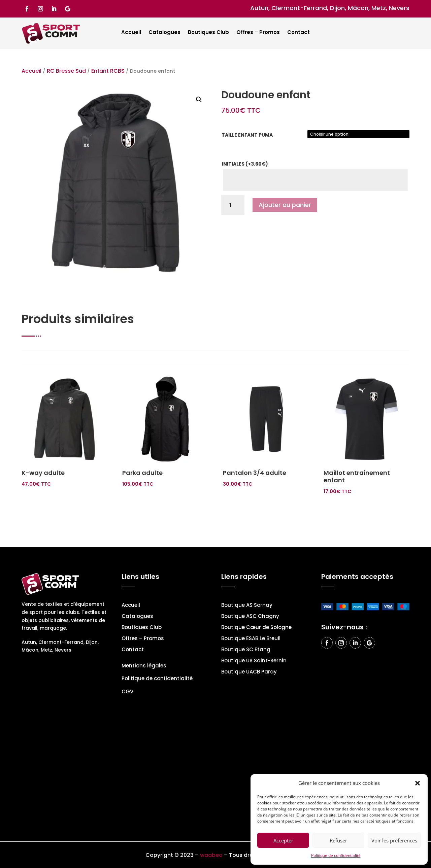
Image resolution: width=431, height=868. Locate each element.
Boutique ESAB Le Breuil (251, 639)
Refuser (338, 840)
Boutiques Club (208, 33)
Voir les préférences (394, 840)
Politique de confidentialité (336, 855)
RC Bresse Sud (66, 71)
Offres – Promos (258, 33)
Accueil (131, 33)
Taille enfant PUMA (247, 135)
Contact (299, 33)
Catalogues (164, 33)
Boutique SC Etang (246, 650)
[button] (418, 783)
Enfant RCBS (108, 71)
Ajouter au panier (285, 205)
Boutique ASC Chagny (250, 617)
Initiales (245, 164)
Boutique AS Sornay (247, 606)
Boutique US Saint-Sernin (254, 661)
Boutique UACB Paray (249, 672)
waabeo (211, 855)
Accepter (283, 840)
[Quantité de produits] (233, 205)
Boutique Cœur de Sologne (256, 628)
